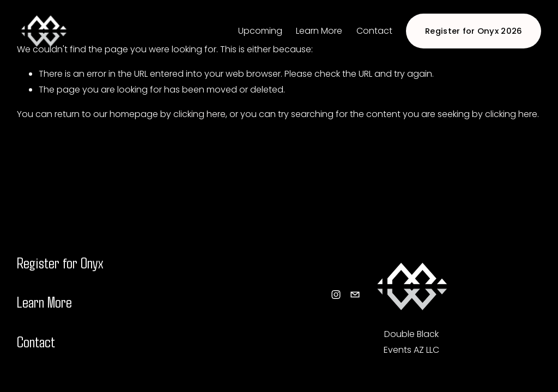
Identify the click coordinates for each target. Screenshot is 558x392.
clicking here (199, 114)
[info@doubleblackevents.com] (355, 295)
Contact (374, 31)
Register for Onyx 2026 (474, 31)
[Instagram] (336, 295)
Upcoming (260, 31)
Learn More (319, 31)
